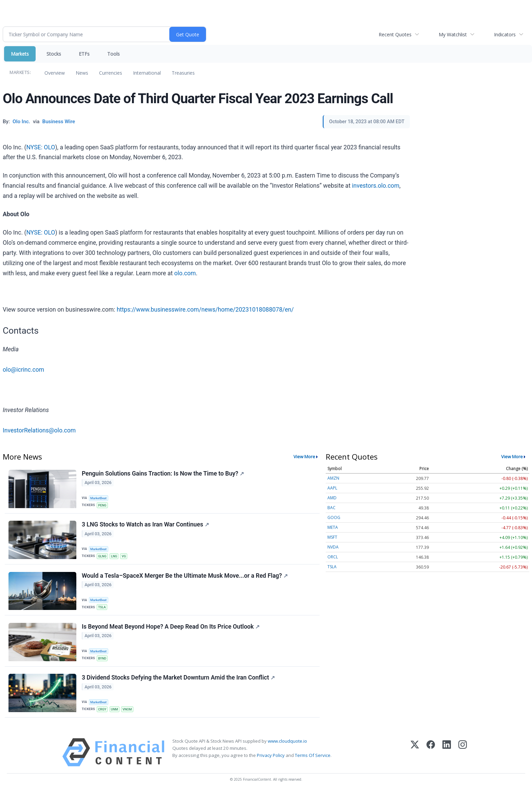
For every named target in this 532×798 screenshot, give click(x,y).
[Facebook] (431, 758)
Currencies (111, 73)
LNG (116, 558)
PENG (103, 505)
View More (304, 457)
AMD (332, 498)
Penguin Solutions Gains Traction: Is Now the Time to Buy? (163, 474)
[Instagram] (463, 758)
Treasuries (183, 73)
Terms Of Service (313, 761)
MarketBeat (99, 498)
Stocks (54, 54)
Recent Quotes (395, 34)
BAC (331, 508)
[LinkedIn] (447, 758)
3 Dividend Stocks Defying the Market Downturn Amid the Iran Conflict (179, 683)
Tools (113, 54)
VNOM (129, 714)
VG (126, 558)
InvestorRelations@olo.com (39, 430)
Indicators (505, 34)
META (333, 527)
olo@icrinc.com (23, 370)
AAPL (332, 488)
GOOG (334, 517)
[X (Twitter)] (415, 758)
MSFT (332, 537)
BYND (103, 662)
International (147, 73)
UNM (116, 714)
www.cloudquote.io (287, 746)
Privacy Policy (271, 761)
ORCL (333, 557)
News (82, 73)
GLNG (103, 558)
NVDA (333, 547)
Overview (55, 73)
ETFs (84, 54)
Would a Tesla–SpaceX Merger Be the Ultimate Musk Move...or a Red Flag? (185, 578)
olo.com (185, 273)
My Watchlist (453, 34)
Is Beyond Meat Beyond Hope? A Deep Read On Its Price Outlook (171, 630)
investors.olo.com (376, 186)
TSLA (103, 610)
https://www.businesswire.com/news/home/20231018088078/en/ (205, 310)
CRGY (103, 714)
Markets (20, 54)
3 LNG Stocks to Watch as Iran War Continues (146, 526)
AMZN (333, 478)
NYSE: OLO (41, 147)
